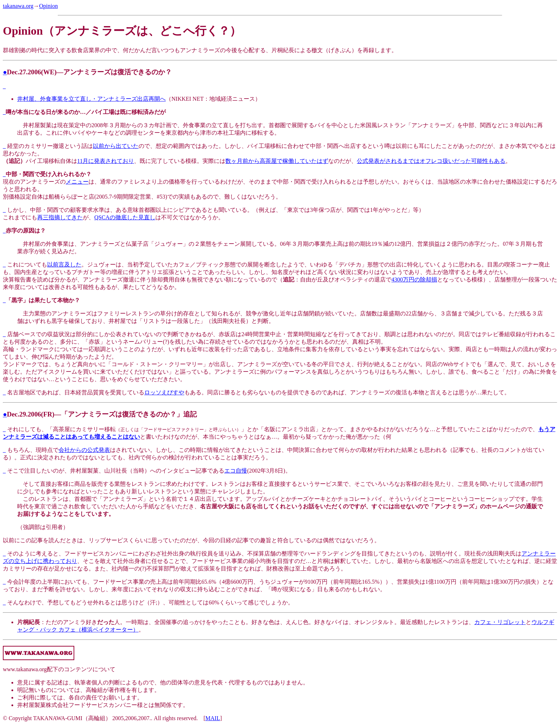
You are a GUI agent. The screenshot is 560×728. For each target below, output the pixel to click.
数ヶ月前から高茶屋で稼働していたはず (277, 161)
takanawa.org (18, 6)
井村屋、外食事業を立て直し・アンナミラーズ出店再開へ (91, 99)
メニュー (77, 182)
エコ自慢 (236, 471)
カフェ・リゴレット (500, 622)
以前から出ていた (116, 146)
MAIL (213, 718)
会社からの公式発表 (84, 450)
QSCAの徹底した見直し (125, 217)
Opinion (48, 6)
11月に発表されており (106, 161)
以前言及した (64, 265)
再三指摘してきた (60, 217)
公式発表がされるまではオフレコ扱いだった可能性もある (431, 161)
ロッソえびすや (164, 392)
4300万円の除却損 (414, 280)
